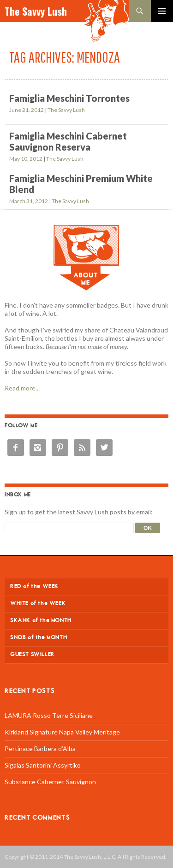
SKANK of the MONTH (41, 620)
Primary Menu (162, 11)
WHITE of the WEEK (38, 603)
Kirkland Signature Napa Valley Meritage (62, 732)
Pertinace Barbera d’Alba (40, 749)
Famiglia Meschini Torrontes (69, 98)
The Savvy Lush (36, 11)
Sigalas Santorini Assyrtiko (43, 765)
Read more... (22, 388)
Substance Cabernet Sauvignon (50, 782)
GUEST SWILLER (33, 655)
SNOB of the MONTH (39, 638)
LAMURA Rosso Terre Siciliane (49, 715)
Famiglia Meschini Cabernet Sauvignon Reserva (68, 141)
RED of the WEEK (34, 586)
